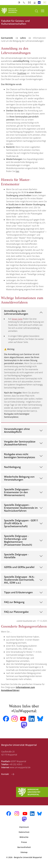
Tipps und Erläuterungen (18, 592)
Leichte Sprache (40, 3)
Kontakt (5, 774)
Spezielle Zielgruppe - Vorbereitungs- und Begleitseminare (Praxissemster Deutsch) (18, 540)
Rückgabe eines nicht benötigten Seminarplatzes (20, 456)
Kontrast (20, 3)
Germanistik (7, 38)
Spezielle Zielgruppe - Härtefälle (16, 556)
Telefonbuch (25, 3)
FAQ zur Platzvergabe (16, 612)
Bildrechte (24, 837)
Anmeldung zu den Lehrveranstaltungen (16, 312)
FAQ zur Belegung (14, 602)
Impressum (24, 827)
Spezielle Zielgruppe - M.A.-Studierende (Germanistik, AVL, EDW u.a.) (19, 580)
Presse (24, 842)
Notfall (35, 3)
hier (17, 171)
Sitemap (24, 852)
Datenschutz (24, 832)
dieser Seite (17, 319)
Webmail (30, 3)
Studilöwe (22, 73)
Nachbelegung (12, 467)
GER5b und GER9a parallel (19, 567)
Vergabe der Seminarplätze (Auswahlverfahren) (20, 443)
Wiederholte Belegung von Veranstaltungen (19, 478)
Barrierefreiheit (24, 847)
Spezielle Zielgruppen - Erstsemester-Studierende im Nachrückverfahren (21, 508)
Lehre (23, 38)
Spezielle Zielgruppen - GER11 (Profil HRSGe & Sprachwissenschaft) (21, 523)
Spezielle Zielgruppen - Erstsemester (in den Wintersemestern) (17, 492)
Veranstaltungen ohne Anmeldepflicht (17, 430)
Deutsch (45, 3)
